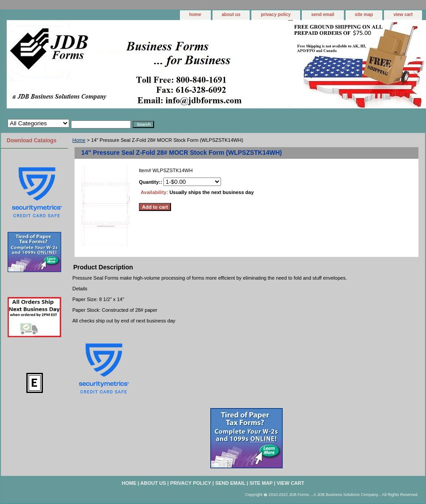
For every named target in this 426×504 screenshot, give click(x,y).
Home (79, 140)
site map (364, 14)
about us (231, 14)
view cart (403, 14)
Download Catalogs (31, 140)
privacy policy (276, 14)
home (195, 14)
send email (323, 14)
